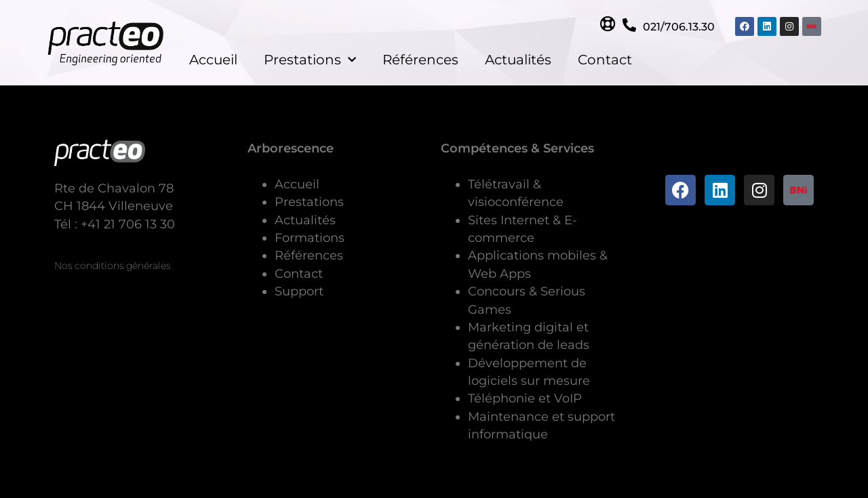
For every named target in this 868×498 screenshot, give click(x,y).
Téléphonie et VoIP (525, 398)
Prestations (310, 60)
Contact (605, 60)
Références (420, 60)
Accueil (213, 60)
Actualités (518, 60)
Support (299, 291)
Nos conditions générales (112, 266)
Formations (310, 237)
